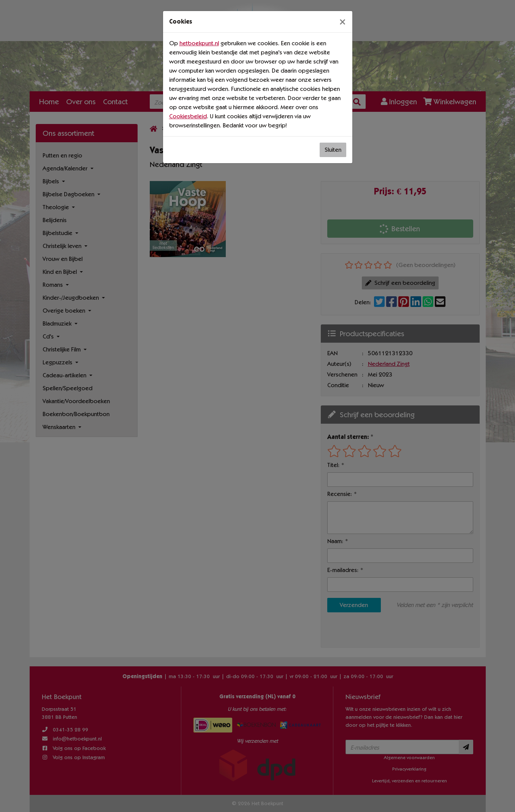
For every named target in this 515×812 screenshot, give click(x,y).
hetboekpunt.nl (199, 43)
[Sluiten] (342, 22)
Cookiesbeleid (188, 116)
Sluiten (333, 150)
